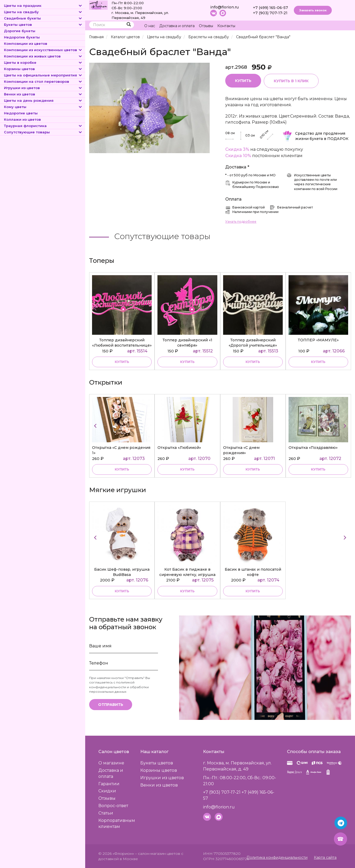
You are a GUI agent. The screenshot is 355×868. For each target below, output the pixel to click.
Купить (243, 81)
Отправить (111, 705)
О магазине (111, 763)
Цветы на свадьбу (43, 12)
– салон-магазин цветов (158, 854)
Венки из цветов (43, 94)
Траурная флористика (43, 126)
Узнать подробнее (241, 222)
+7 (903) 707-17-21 (270, 13)
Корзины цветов (43, 69)
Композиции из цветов (26, 43)
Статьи (106, 813)
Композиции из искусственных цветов (43, 50)
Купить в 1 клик (291, 81)
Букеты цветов (43, 25)
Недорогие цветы (21, 113)
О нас (150, 26)
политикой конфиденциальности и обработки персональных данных (119, 687)
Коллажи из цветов (22, 119)
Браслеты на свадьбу (209, 37)
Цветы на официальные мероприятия (43, 75)
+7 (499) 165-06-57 (270, 8)
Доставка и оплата (177, 26)
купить (122, 362)
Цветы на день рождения (43, 100)
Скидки (107, 791)
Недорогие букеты (22, 37)
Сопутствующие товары (43, 132)
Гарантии (109, 784)
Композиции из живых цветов (43, 56)
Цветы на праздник (43, 6)
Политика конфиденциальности (277, 857)
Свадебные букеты (43, 18)
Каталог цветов (125, 37)
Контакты (226, 26)
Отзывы (206, 26)
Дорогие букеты (20, 31)
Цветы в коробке (43, 62)
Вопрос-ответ (113, 806)
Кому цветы (43, 107)
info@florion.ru (224, 7)
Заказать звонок (313, 10)
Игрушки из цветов (43, 88)
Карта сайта (325, 857)
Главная (96, 37)
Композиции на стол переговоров (43, 81)
